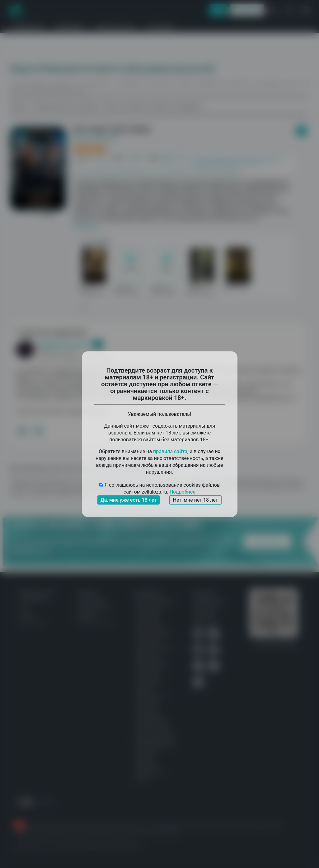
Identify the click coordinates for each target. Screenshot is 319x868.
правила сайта (170, 451)
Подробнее (183, 492)
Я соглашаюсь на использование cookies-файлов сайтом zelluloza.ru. (159, 488)
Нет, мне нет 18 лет (196, 500)
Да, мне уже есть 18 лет (129, 500)
